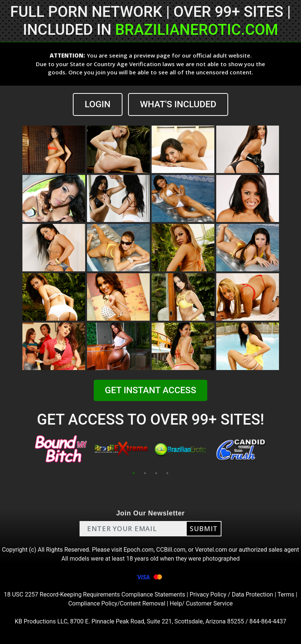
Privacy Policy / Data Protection (232, 594)
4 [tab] (167, 473)
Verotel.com (211, 550)
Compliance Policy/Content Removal (117, 603)
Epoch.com (139, 550)
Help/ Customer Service (201, 603)
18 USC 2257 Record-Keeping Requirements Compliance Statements (94, 594)
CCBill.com (171, 550)
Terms (286, 594)
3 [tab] (156, 473)
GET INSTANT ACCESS (150, 390)
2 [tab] (145, 473)
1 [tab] (134, 473)
